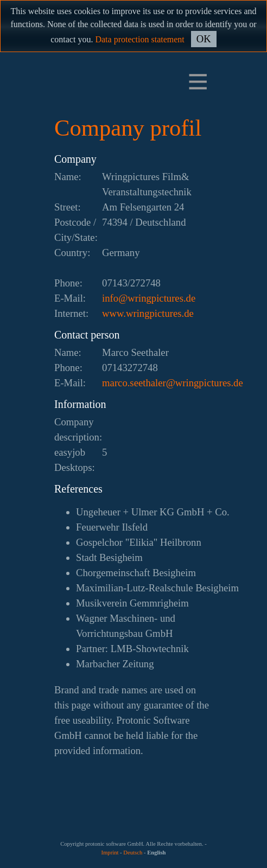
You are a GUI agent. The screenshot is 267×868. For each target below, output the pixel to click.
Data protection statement (139, 39)
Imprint (110, 853)
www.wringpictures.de (148, 313)
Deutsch (133, 853)
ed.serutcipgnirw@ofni (149, 298)
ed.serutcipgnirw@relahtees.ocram (173, 383)
